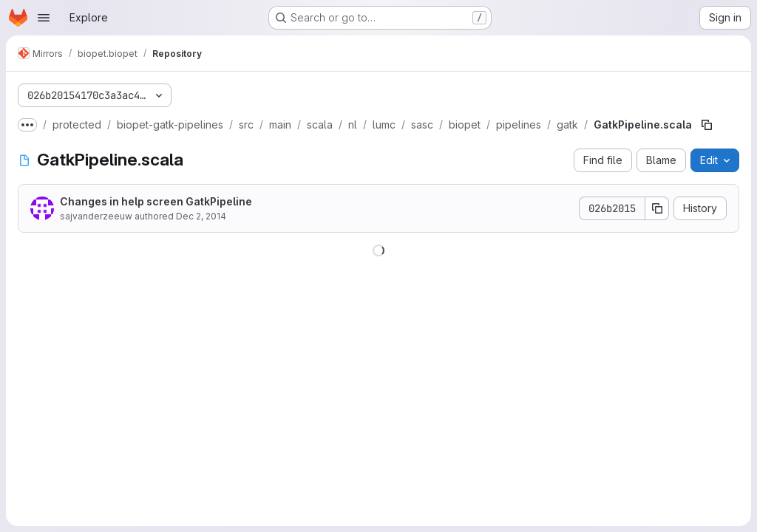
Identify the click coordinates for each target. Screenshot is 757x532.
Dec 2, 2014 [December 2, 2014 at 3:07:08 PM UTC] (201, 216)
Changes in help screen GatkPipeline (156, 201)
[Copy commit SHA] (657, 208)
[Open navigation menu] (44, 18)
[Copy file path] (707, 125)
